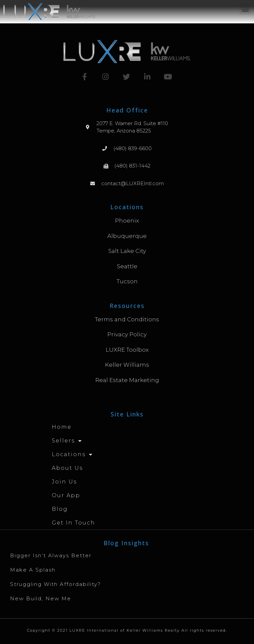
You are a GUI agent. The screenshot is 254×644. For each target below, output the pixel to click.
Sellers (67, 441)
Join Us (64, 482)
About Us (67, 468)
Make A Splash (33, 570)
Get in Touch (74, 523)
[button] (245, 9)
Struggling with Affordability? (55, 584)
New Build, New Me (41, 598)
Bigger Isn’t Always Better (51, 555)
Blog (60, 509)
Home (62, 427)
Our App (66, 495)
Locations (72, 454)
